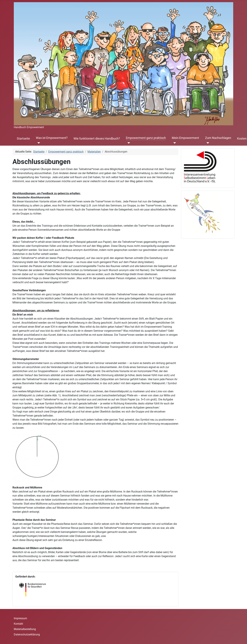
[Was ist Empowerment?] (38, 143)
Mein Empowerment (185, 138)
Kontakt (18, 624)
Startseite (23, 139)
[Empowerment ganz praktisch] (128, 143)
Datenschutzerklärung (27, 634)
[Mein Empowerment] (174, 143)
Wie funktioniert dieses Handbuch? (97, 139)
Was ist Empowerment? (52, 138)
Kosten (242, 139)
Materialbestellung (25, 629)
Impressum (20, 618)
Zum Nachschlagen (218, 138)
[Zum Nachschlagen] (207, 143)
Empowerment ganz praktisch (146, 138)
